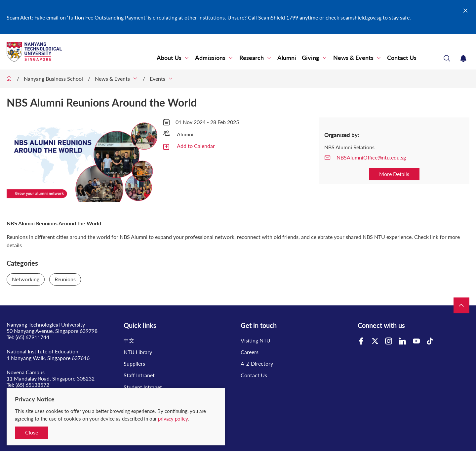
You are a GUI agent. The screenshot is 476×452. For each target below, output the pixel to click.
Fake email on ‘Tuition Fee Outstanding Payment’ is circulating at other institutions (130, 17)
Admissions (211, 58)
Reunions (65, 279)
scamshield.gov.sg (361, 17)
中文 (129, 340)
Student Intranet (143, 387)
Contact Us (402, 58)
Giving (311, 58)
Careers (250, 352)
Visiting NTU (256, 340)
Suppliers (134, 363)
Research (252, 58)
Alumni (287, 58)
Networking (26, 279)
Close (32, 432)
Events (158, 79)
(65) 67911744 (32, 337)
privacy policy (173, 419)
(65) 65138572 (32, 385)
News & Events (353, 58)
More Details (394, 174)
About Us (170, 58)
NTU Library (138, 352)
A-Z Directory (257, 363)
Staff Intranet (139, 375)
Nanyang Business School (53, 79)
